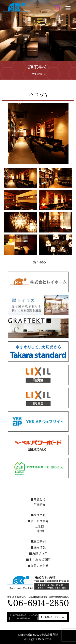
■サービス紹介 (38, 521)
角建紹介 (40, 505)
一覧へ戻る (38, 262)
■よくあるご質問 (38, 560)
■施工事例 (38, 541)
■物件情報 (38, 515)
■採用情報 (38, 548)
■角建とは (38, 500)
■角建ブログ (38, 554)
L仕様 (40, 526)
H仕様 (40, 531)
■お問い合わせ (38, 566)
